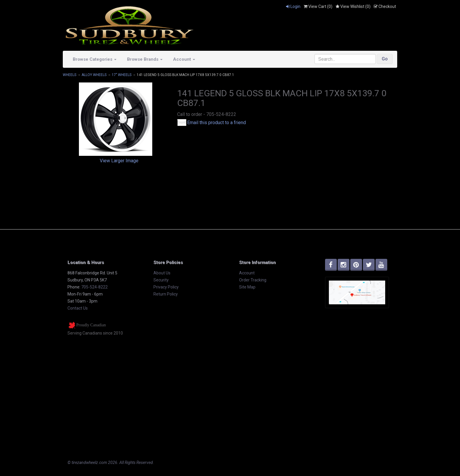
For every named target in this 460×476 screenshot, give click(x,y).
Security (161, 280)
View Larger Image (119, 161)
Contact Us (78, 308)
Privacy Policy (166, 287)
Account (184, 59)
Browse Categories (95, 59)
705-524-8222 (94, 287)
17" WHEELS (122, 75)
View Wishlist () (353, 6)
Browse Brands (145, 59)
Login (293, 6)
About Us (162, 273)
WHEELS (70, 75)
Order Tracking (253, 280)
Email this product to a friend (217, 123)
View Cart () (318, 6)
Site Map (247, 287)
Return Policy (166, 294)
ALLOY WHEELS (94, 75)
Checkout (385, 6)
